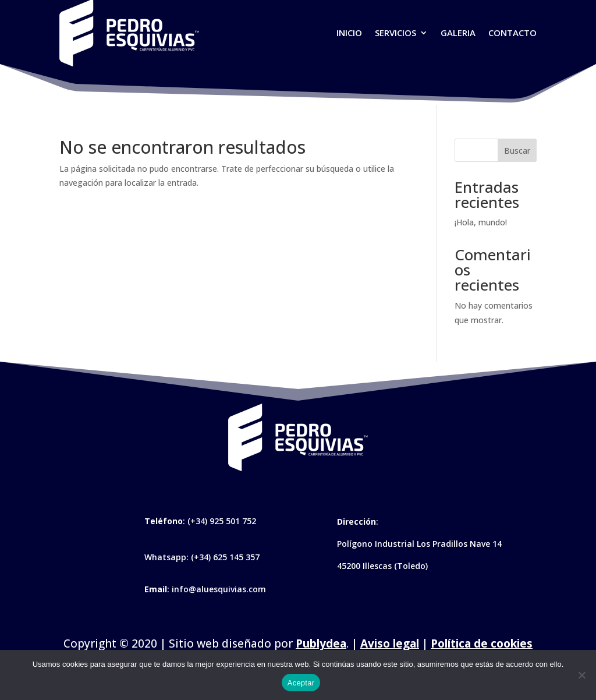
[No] (581, 675)
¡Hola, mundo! (481, 222)
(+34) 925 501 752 (222, 521)
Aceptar (301, 683)
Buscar (517, 151)
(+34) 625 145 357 (225, 557)
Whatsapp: (168, 557)
